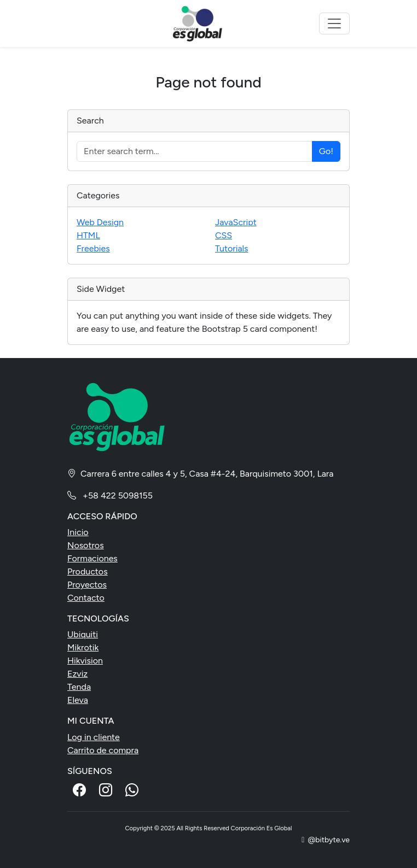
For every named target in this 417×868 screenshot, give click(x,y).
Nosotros (86, 545)
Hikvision (85, 661)
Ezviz (77, 674)
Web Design (100, 222)
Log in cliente (94, 737)
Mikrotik (83, 647)
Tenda (79, 687)
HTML (88, 235)
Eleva (78, 700)
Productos (88, 571)
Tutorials (232, 248)
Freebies (93, 248)
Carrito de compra (103, 750)
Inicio (78, 532)
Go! (326, 151)
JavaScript (236, 222)
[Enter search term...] (195, 151)
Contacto (86, 598)
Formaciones (92, 558)
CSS (224, 235)
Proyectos (87, 585)
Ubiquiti (83, 634)
